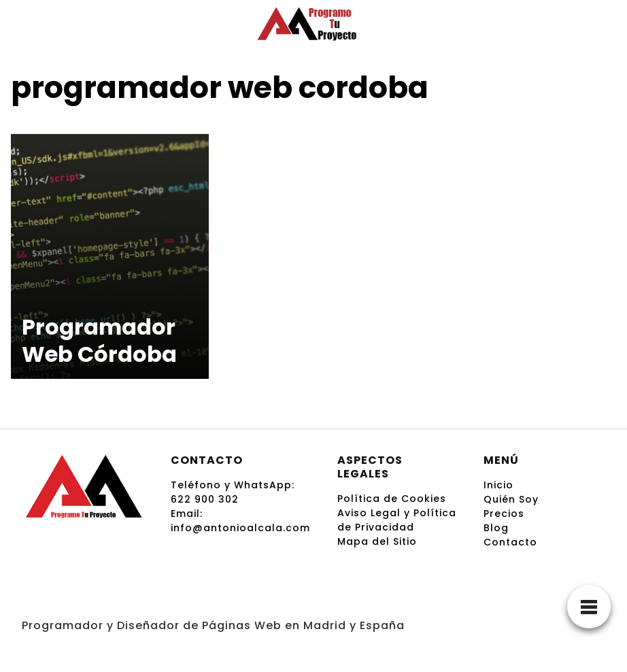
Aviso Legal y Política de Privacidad (397, 520)
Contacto (510, 542)
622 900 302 (205, 499)
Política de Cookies (392, 499)
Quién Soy (511, 499)
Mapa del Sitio (377, 541)
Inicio (498, 485)
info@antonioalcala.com (240, 528)
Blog (496, 528)
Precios (504, 514)
